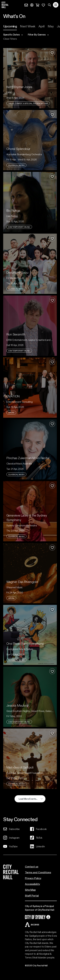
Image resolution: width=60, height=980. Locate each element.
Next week (28, 26)
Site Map (30, 890)
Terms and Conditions (38, 872)
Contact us (32, 866)
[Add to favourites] (52, 53)
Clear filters (10, 39)
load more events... (28, 799)
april (42, 26)
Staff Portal (32, 895)
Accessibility (32, 884)
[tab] (10, 26)
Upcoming (10, 26)
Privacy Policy (33, 878)
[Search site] (49, 5)
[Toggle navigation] (56, 5)
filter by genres (38, 34)
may (51, 26)
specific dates (13, 34)
